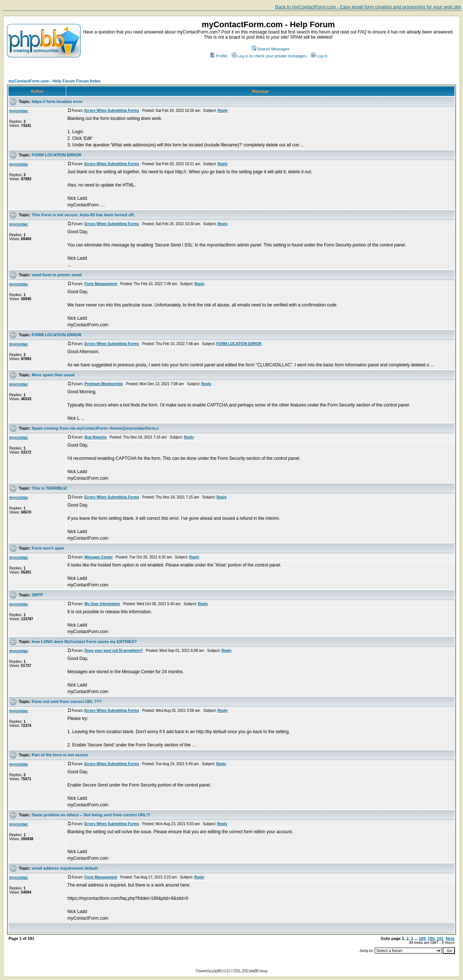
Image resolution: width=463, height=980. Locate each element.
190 (431, 938)
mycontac (19, 111)
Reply (222, 111)
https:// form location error (57, 102)
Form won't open (48, 548)
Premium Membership (103, 384)
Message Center (98, 557)
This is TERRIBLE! (50, 488)
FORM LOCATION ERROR (56, 155)
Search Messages (271, 49)
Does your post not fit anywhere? (113, 651)
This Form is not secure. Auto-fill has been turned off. (83, 215)
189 (422, 938)
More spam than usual (53, 375)
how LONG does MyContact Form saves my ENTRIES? (84, 642)
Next (450, 938)
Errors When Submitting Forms (112, 111)
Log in (319, 56)
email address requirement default (65, 868)
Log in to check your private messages (269, 56)
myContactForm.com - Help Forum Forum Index (54, 81)
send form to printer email (57, 275)
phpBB (217, 971)
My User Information (102, 604)
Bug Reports (95, 437)
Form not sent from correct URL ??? (67, 702)
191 (440, 938)
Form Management (101, 284)
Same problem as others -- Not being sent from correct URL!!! (91, 815)
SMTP (37, 595)
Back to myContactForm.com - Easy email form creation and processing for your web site (368, 7)
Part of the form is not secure (60, 755)
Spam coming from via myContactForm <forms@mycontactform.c (95, 428)
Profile (219, 56)
